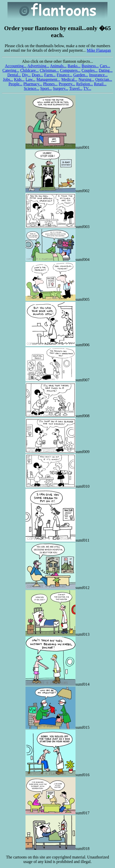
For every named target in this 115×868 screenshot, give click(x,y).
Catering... (11, 70)
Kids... (19, 79)
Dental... (14, 75)
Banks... (74, 66)
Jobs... (8, 79)
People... (15, 84)
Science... (31, 88)
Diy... (26, 75)
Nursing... (86, 79)
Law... (30, 79)
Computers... (70, 70)
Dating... (106, 70)
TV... (87, 88)
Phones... (50, 84)
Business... (90, 66)
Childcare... (29, 70)
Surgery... (61, 88)
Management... (48, 79)
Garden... (81, 75)
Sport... (46, 88)
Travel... (76, 88)
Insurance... (98, 75)
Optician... (104, 79)
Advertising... (38, 66)
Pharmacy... (33, 84)
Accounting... (16, 66)
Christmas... (49, 70)
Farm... (50, 75)
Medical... (69, 79)
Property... (67, 84)
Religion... (85, 84)
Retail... (100, 84)
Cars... (105, 66)
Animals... (58, 66)
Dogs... (37, 75)
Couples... (89, 70)
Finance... (65, 75)
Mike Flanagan (99, 50)
